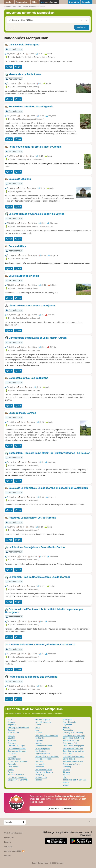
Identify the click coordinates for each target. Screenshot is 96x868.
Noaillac (39, 780)
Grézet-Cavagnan (43, 719)
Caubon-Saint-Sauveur (17, 748)
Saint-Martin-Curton (71, 740)
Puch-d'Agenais (69, 722)
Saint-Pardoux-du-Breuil (73, 748)
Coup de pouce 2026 (14, 851)
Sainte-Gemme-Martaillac (73, 761)
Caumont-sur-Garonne (17, 751)
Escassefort (13, 764)
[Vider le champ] (81, 20)
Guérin (38, 725)
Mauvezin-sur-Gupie (44, 769)
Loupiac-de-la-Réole (44, 759)
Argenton (12, 725)
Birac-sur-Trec (13, 733)
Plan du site (9, 837)
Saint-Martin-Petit (70, 743)
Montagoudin (41, 777)
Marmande (40, 764)
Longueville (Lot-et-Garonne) (47, 756)
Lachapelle (40, 738)
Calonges (12, 743)
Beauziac (11, 730)
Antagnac (12, 722)
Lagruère (39, 740)
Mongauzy (40, 775)
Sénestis (66, 772)
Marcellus (39, 761)
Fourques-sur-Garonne (17, 777)
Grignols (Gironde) (43, 722)
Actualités (8, 847)
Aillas (10, 719)
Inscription (74, 2)
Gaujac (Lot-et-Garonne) (18, 780)
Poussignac (68, 719)
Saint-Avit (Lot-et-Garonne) (74, 735)
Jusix (37, 730)
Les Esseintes (41, 751)
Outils (9, 2)
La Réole (39, 733)
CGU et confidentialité (13, 833)
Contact (7, 856)
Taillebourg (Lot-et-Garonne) (75, 780)
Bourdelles (12, 740)
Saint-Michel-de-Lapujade (73, 746)
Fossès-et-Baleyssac (16, 775)
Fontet (10, 772)
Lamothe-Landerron (44, 746)
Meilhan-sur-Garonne (44, 772)
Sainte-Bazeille (69, 759)
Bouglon (11, 738)
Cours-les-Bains (14, 759)
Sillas (65, 777)
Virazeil (66, 785)
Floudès (11, 769)
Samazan (67, 769)
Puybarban (67, 725)
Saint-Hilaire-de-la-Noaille (73, 738)
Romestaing (68, 730)
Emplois (8, 842)
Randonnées (22, 2)
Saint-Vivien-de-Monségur (74, 756)
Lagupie (39, 743)
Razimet (66, 727)
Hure (37, 727)
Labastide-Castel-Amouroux (47, 735)
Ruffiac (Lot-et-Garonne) (73, 733)
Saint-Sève (67, 754)
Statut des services (40, 863)
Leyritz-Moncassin (43, 754)
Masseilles (40, 767)
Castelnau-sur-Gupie (16, 746)
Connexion (86, 2)
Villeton (66, 782)
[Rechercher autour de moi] (86, 20)
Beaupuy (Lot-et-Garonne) (18, 727)
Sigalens (66, 775)
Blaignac (11, 735)
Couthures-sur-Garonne (18, 761)
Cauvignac (12, 754)
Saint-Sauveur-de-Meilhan (74, 751)
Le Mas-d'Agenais (43, 748)
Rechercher (82, 27)
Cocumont (12, 756)
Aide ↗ (35, 2)
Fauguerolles (13, 767)
